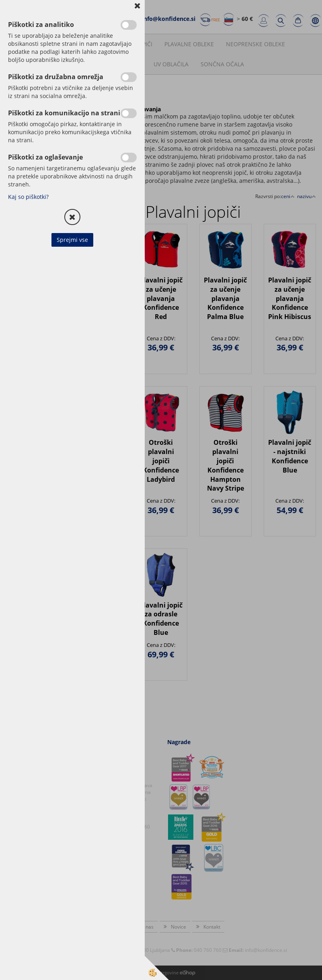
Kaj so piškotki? (28, 197)
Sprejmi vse (72, 240)
